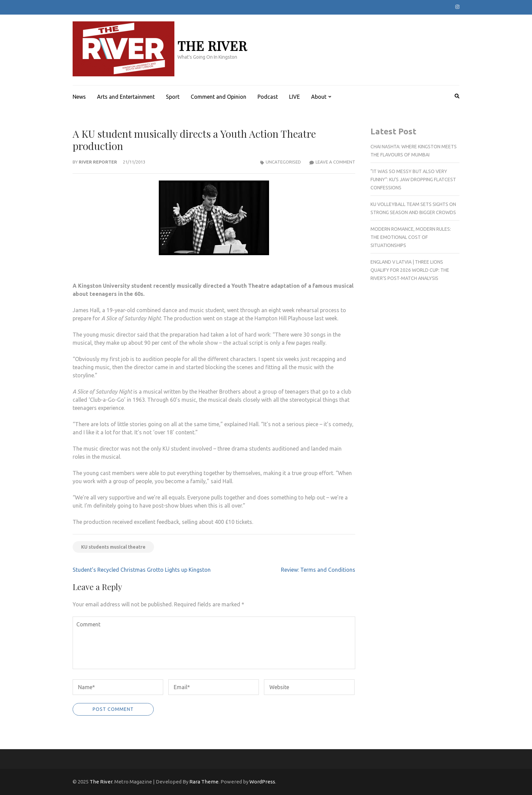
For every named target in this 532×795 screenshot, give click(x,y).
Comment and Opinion (218, 97)
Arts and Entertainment (126, 97)
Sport (173, 97)
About (319, 97)
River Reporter (98, 162)
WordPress (262, 782)
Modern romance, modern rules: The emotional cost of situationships (411, 237)
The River (212, 46)
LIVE (294, 97)
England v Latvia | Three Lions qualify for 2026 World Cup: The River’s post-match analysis (410, 270)
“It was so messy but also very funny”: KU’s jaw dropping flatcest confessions (413, 179)
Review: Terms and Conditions (318, 570)
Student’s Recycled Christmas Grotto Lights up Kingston (142, 570)
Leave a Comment (335, 162)
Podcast (268, 97)
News (79, 97)
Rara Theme (204, 782)
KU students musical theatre (113, 547)
